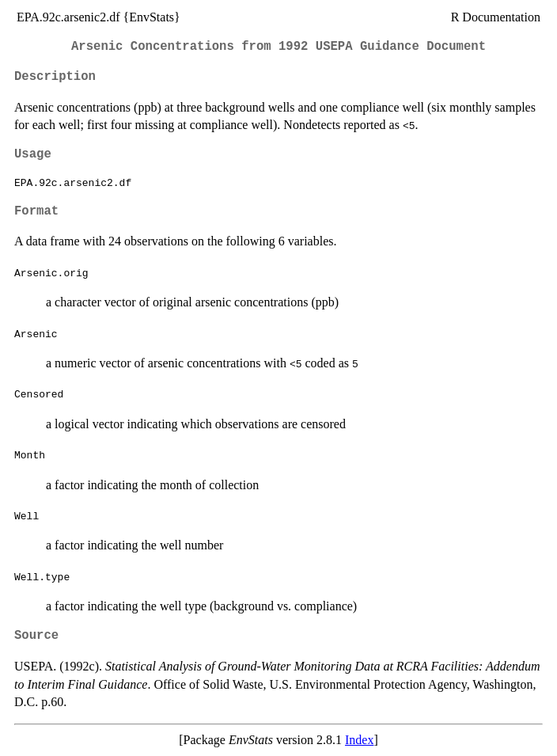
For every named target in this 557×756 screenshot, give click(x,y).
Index (359, 740)
